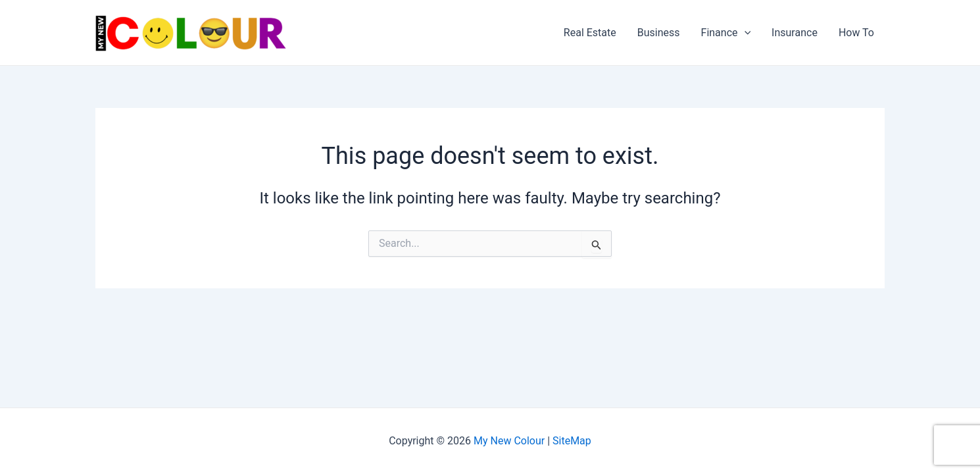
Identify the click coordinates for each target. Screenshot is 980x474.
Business (659, 33)
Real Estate (590, 33)
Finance (726, 33)
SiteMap (572, 441)
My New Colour (509, 441)
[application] (745, 33)
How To (856, 33)
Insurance (795, 33)
